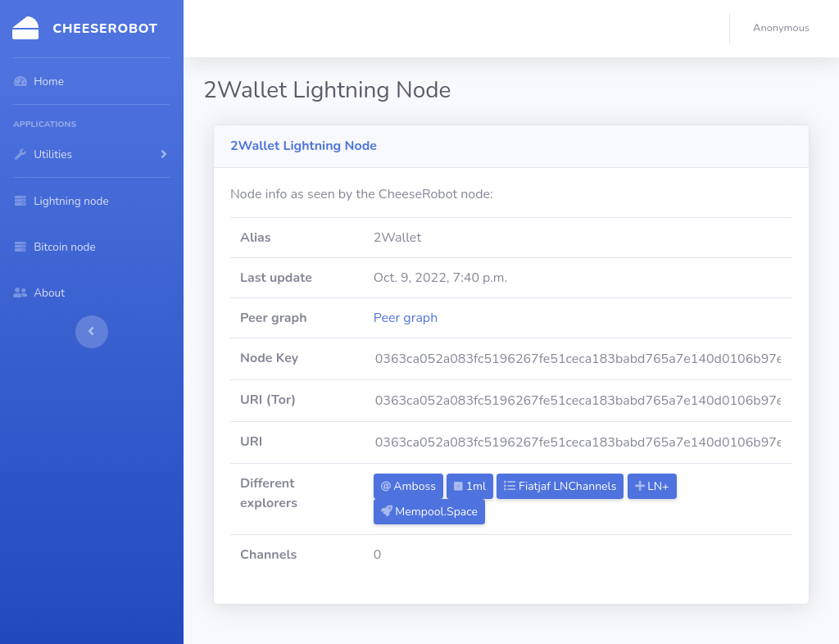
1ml (470, 486)
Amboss (408, 486)
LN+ (652, 486)
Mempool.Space (429, 512)
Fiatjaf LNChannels (560, 486)
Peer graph (406, 318)
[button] (785, 29)
